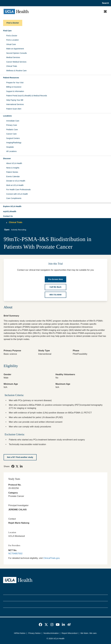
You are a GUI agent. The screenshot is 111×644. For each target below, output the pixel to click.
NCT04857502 (15, 554)
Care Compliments (14, 198)
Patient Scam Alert (14, 109)
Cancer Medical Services (16, 62)
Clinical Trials (12, 66)
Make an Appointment (15, 49)
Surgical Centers (13, 138)
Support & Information (15, 91)
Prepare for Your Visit (15, 83)
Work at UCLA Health (15, 185)
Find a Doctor (12, 36)
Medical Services (13, 57)
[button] (55, 206)
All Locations (11, 151)
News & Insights (13, 168)
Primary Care (12, 125)
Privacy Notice (34, 633)
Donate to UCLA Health (16, 181)
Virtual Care (11, 44)
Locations (7, 116)
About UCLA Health (14, 163)
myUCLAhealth (10, 211)
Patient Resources (11, 78)
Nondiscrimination (51, 633)
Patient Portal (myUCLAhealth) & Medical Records (27, 96)
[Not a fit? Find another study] (20, 457)
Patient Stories (12, 172)
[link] (13, 466)
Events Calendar (13, 176)
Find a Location (12, 40)
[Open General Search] (105, 3)
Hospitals (10, 147)
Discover (7, 158)
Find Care (7, 31)
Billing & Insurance (14, 87)
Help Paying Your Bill (15, 100)
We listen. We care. (89, 633)
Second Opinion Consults (17, 53)
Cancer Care (11, 134)
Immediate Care (13, 121)
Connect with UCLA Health (17, 194)
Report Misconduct (70, 633)
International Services (15, 104)
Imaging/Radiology (14, 143)
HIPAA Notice (20, 633)
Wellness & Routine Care (16, 71)
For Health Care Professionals (18, 190)
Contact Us (8, 216)
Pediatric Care (12, 130)
